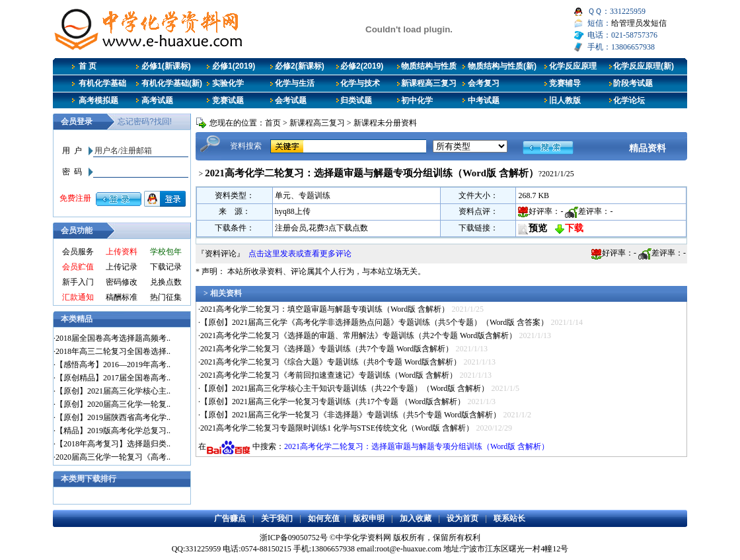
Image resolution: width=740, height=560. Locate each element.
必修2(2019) (362, 66)
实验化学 (228, 83)
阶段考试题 (633, 83)
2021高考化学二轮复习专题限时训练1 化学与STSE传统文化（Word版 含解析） (337, 428)
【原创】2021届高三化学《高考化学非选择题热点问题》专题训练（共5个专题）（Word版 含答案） (374, 322)
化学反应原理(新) (644, 66)
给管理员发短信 (639, 23)
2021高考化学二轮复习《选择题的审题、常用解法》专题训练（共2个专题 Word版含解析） (358, 335)
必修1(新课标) (166, 66)
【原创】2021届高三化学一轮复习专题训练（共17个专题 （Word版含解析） (333, 402)
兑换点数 (166, 282)
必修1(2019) (234, 66)
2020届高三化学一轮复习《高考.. (113, 457)
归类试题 (356, 100)
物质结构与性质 (429, 66)
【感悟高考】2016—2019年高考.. (113, 365)
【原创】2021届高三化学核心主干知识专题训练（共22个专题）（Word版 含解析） (345, 388)
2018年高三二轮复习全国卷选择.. (113, 351)
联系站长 (509, 518)
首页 (273, 123)
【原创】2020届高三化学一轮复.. (113, 404)
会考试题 (291, 100)
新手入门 (78, 282)
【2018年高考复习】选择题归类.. (113, 444)
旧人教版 (565, 100)
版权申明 (369, 518)
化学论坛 (629, 100)
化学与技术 (360, 83)
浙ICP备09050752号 (294, 538)
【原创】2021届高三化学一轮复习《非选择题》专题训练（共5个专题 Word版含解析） (351, 415)
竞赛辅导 (565, 83)
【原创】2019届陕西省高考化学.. (113, 417)
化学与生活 (295, 83)
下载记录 (166, 267)
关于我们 (277, 518)
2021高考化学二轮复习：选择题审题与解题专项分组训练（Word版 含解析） (417, 446)
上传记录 (122, 267)
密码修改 (122, 282)
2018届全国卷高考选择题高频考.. (113, 338)
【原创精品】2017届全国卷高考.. (113, 378)
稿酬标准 (122, 297)
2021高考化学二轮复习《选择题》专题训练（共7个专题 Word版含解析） (327, 349)
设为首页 (462, 518)
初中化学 (417, 100)
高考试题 (157, 100)
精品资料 (647, 148)
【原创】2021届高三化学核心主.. (113, 391)
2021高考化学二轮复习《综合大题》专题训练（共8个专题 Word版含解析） (331, 362)
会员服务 (78, 252)
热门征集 (166, 297)
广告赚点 (230, 518)
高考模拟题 (98, 100)
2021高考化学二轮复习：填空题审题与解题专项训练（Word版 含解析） (325, 309)
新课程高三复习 (429, 83)
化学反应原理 (573, 66)
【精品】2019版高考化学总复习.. (113, 431)
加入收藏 (416, 518)
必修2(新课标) (300, 66)
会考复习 (484, 83)
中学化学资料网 (363, 538)
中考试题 (484, 100)
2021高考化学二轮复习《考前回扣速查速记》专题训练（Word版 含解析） (329, 375)
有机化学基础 (102, 83)
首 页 (88, 66)
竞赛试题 (228, 100)
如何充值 (324, 518)
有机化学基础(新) (172, 83)
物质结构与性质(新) (502, 66)
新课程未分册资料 (385, 123)
